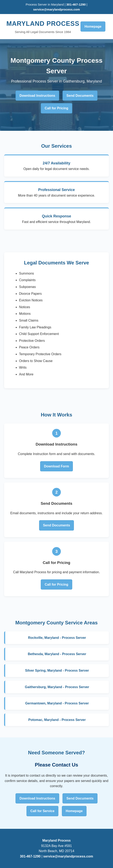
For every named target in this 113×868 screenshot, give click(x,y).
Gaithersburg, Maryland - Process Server (57, 687)
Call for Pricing (56, 108)
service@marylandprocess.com (56, 9)
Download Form (57, 466)
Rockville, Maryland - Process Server (57, 638)
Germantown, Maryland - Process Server (57, 703)
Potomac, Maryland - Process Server (57, 720)
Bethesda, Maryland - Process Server (57, 654)
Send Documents (80, 96)
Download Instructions (37, 96)
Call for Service (43, 811)
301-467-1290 (76, 4)
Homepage (93, 27)
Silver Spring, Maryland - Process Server (57, 670)
